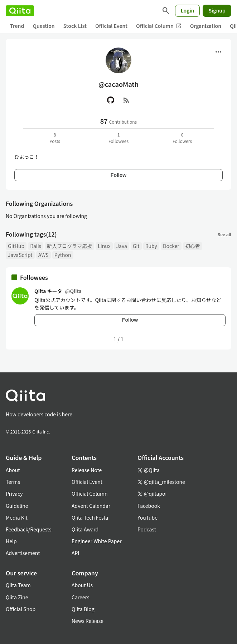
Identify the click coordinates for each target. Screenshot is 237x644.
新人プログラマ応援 (69, 246)
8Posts (55, 138)
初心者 (193, 246)
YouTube (147, 517)
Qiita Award (85, 529)
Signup (217, 10)
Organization (206, 26)
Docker (171, 246)
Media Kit (17, 517)
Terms (13, 482)
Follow (118, 175)
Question (43, 26)
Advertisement (23, 553)
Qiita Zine (17, 597)
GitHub (16, 246)
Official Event (111, 26)
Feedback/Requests (29, 529)
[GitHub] (111, 100)
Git (136, 246)
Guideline (17, 506)
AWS (43, 255)
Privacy (14, 494)
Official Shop (21, 609)
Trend (17, 26)
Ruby (151, 246)
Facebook (149, 506)
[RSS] (126, 100)
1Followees (118, 138)
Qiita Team (18, 585)
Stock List (75, 26)
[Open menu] (218, 52)
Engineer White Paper (97, 541)
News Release (88, 621)
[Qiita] (20, 11)
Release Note (87, 470)
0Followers (182, 138)
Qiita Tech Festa (90, 517)
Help (11, 541)
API (75, 553)
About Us (82, 585)
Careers (80, 597)
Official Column (159, 26)
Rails (36, 246)
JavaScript (20, 255)
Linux (104, 246)
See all (224, 234)
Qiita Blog (83, 609)
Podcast (147, 529)
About (13, 470)
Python (63, 255)
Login (188, 10)
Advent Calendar (91, 506)
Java (122, 246)
